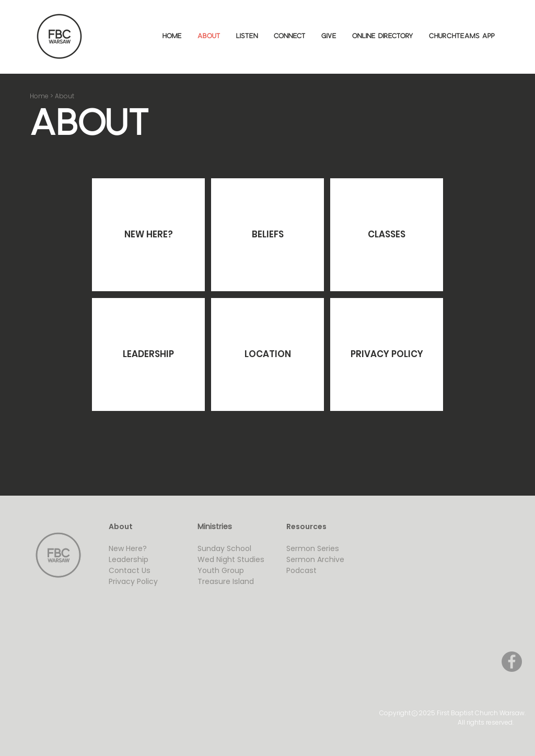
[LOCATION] (267, 354)
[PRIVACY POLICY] (387, 354)
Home (39, 96)
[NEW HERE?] (148, 235)
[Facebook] (512, 662)
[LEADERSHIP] (148, 354)
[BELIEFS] (267, 235)
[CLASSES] (387, 235)
